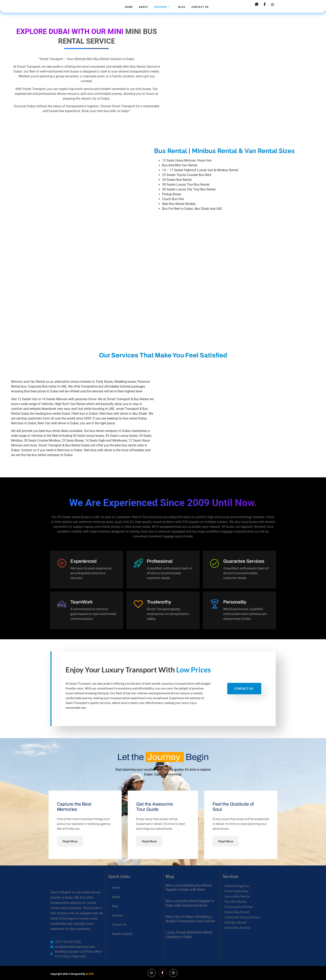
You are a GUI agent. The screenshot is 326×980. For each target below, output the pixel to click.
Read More (70, 842)
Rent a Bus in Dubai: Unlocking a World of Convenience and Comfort (190, 919)
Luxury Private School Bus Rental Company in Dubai (189, 935)
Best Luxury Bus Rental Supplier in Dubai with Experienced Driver (190, 903)
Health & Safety (122, 934)
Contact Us (200, 7)
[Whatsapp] (257, 5)
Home (129, 7)
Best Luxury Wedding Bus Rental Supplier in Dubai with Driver (189, 888)
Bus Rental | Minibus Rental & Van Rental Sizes (224, 151)
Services (162, 7)
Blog (182, 7)
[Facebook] (265, 5)
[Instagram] (273, 4)
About (143, 7)
